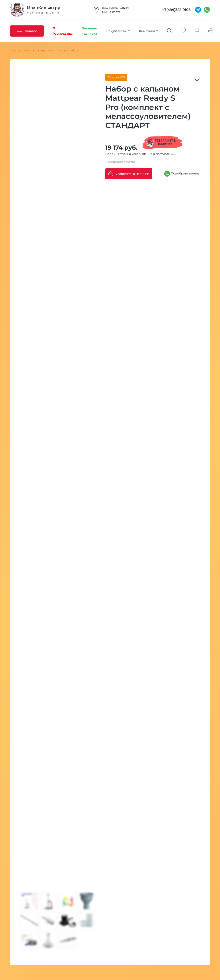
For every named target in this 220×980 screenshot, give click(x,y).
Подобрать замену (182, 174)
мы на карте (111, 12)
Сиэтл (124, 8)
